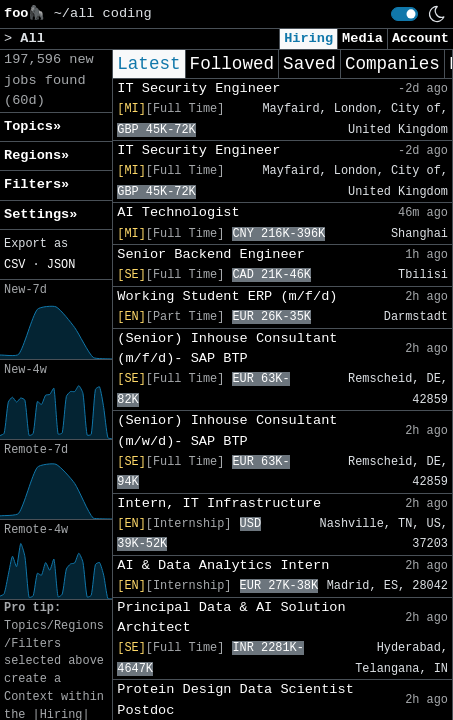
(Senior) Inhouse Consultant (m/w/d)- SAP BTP (227, 430)
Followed (232, 64)
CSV (14, 265)
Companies (392, 64)
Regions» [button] (36, 155)
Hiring (308, 38)
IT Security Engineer (198, 88)
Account (420, 38)
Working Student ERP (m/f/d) (227, 296)
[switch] (404, 14)
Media (362, 38)
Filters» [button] (36, 184)
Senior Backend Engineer (211, 254)
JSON (61, 265)
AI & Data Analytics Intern (223, 565)
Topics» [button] (32, 126)
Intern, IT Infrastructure (219, 503)
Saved (309, 64)
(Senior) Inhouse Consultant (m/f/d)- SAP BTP (227, 348)
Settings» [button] (40, 214)
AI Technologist (178, 212)
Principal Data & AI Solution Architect (231, 617)
